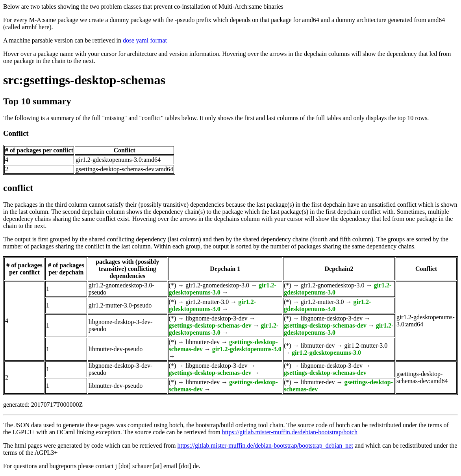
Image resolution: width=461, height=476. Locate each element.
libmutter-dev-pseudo (116, 349)
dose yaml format (145, 40)
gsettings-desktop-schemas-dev (210, 325)
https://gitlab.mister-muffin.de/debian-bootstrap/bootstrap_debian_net (265, 445)
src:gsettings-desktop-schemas (84, 80)
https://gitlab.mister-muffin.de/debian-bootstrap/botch (290, 432)
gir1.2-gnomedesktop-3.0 (217, 285)
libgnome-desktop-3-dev (216, 318)
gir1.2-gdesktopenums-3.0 (212, 305)
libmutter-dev (203, 342)
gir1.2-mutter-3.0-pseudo (120, 305)
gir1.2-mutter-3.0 (207, 302)
